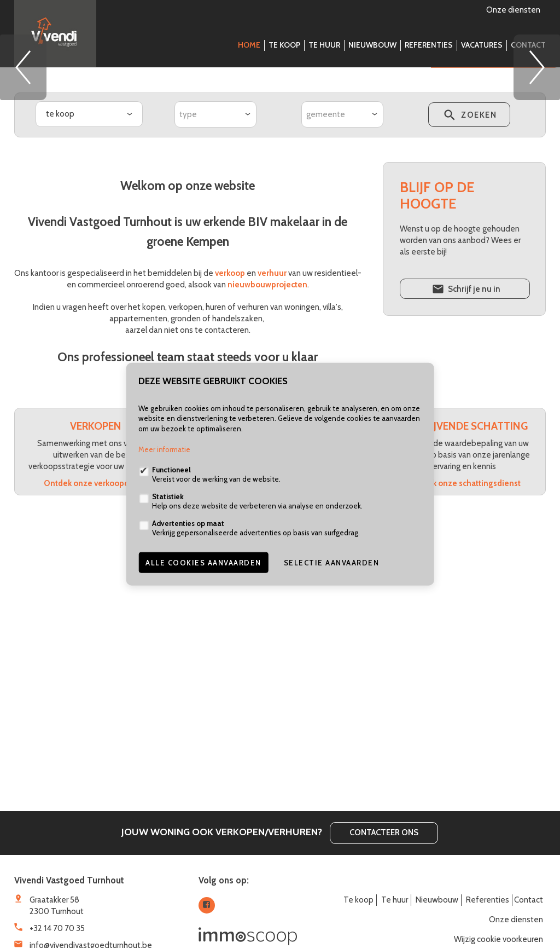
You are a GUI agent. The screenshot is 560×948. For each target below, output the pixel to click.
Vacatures (482, 45)
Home (249, 45)
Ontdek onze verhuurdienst (280, 638)
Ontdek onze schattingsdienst (465, 649)
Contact (528, 45)
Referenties (429, 45)
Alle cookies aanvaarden (203, 563)
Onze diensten (513, 10)
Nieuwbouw (372, 45)
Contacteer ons (384, 833)
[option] (280, 151)
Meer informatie (164, 449)
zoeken (469, 282)
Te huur (324, 45)
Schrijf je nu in (465, 456)
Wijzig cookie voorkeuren (498, 939)
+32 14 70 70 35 (57, 928)
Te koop (284, 45)
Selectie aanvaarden (332, 563)
